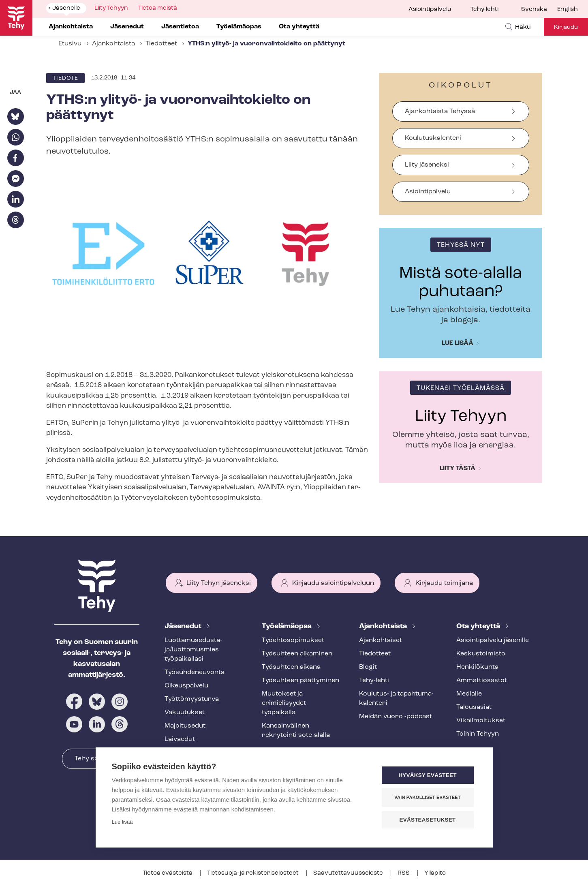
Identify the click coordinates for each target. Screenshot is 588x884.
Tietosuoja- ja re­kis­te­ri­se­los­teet (253, 873)
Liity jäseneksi (427, 165)
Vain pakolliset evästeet (427, 797)
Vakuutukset (185, 713)
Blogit (368, 667)
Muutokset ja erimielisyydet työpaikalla (284, 703)
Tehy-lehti (484, 10)
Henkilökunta (477, 667)
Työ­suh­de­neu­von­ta (195, 672)
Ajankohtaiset (381, 640)
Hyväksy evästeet (427, 775)
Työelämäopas (288, 626)
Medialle (469, 694)
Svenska (534, 10)
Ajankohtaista (113, 44)
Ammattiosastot (482, 681)
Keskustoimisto (481, 654)
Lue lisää (458, 343)
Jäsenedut (184, 626)
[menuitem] (539, 10)
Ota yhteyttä (479, 626)
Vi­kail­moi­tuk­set (481, 721)
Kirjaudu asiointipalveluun (333, 583)
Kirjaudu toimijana (444, 583)
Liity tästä (458, 469)
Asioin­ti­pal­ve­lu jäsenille (493, 640)
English (568, 10)
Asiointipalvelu (430, 10)
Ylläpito (435, 873)
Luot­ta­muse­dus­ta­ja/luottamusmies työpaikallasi (193, 650)
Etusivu (70, 44)
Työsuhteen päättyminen (300, 681)
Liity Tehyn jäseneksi (219, 583)
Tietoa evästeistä (168, 873)
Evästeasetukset (428, 820)
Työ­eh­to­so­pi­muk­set (293, 640)
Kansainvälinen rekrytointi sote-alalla (296, 731)
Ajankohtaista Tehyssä (440, 111)
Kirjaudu (566, 27)
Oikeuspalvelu (186, 686)
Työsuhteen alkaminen (297, 654)
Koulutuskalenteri (433, 138)
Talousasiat (474, 707)
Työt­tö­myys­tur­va (192, 699)
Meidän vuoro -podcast (396, 717)
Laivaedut (180, 739)
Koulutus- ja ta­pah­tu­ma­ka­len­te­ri (396, 699)
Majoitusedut (185, 726)
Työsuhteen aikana (291, 667)
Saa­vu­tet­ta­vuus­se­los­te (349, 873)
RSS (404, 873)
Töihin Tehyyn (478, 734)
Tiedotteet (161, 44)
